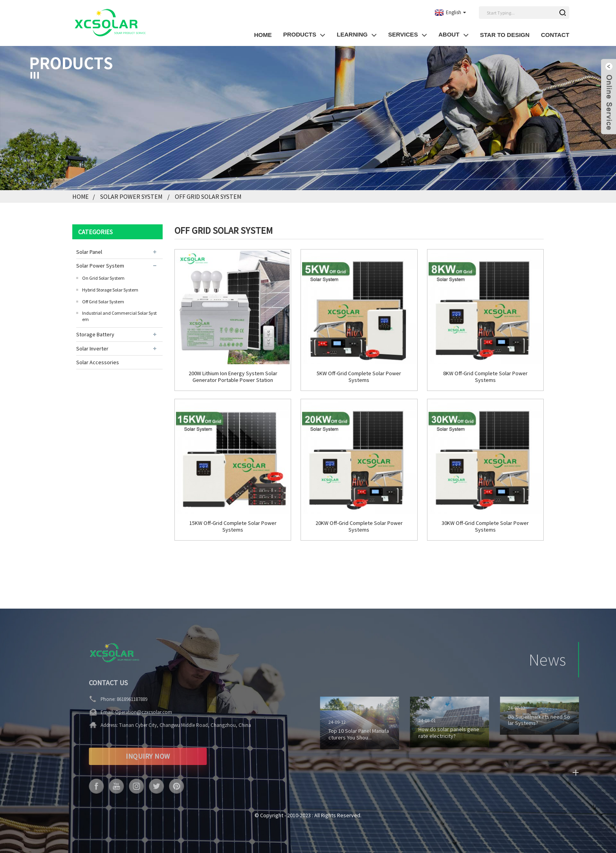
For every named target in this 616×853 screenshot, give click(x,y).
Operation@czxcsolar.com (125, 712)
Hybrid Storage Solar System (110, 290)
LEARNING (357, 35)
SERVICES (408, 35)
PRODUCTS (304, 35)
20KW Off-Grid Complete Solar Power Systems (359, 526)
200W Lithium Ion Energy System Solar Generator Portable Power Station (233, 377)
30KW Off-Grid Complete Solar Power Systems (485, 526)
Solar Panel (89, 252)
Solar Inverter (92, 349)
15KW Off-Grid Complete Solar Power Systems (233, 526)
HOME (263, 35)
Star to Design (505, 35)
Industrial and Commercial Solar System (119, 316)
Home (81, 196)
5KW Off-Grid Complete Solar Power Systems (359, 377)
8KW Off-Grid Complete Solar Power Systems (485, 377)
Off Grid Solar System (208, 196)
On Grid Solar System (103, 278)
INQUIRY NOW (129, 756)
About (454, 35)
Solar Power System (131, 196)
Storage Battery (95, 334)
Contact (555, 35)
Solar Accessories (98, 362)
